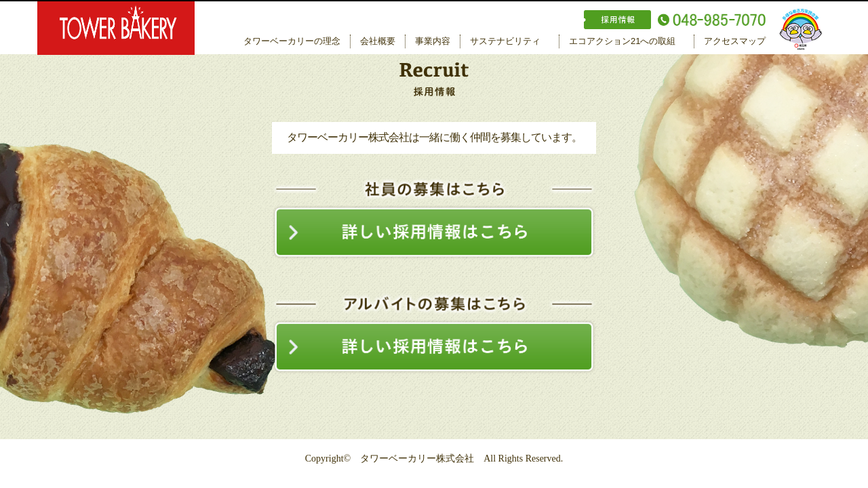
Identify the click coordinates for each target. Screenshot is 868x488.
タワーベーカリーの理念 (292, 41)
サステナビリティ (505, 41)
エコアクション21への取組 (622, 41)
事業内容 (433, 41)
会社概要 (378, 41)
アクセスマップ (735, 41)
